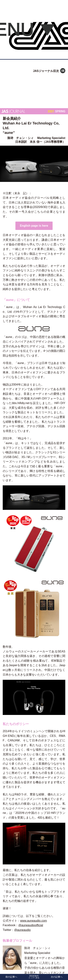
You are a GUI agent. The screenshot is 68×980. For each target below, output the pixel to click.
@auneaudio (22, 930)
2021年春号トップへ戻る (34, 977)
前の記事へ (11, 977)
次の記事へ (57, 977)
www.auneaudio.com (34, 921)
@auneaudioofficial (31, 925)
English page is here (34, 226)
